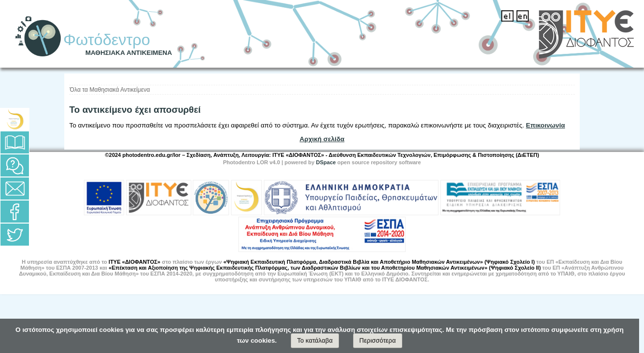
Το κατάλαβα (315, 340)
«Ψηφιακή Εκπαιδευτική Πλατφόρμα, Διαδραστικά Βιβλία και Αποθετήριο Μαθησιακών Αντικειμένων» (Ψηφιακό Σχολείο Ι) (379, 262)
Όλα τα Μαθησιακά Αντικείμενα (110, 90)
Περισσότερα (378, 340)
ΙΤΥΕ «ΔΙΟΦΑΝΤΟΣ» (134, 262)
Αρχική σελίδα (322, 139)
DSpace (326, 162)
